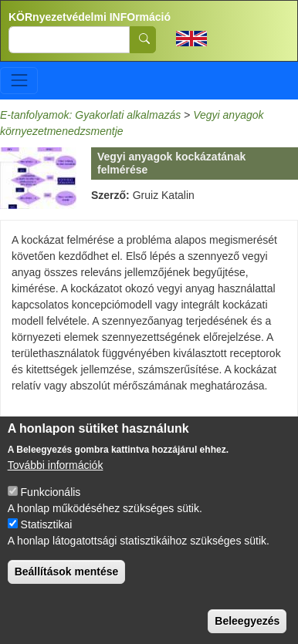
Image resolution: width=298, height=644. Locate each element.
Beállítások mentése (67, 582)
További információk (56, 475)
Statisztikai (47, 534)
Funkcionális (51, 502)
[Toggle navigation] (19, 81)
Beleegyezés (247, 631)
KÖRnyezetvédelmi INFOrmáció (90, 17)
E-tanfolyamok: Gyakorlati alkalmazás (90, 115)
